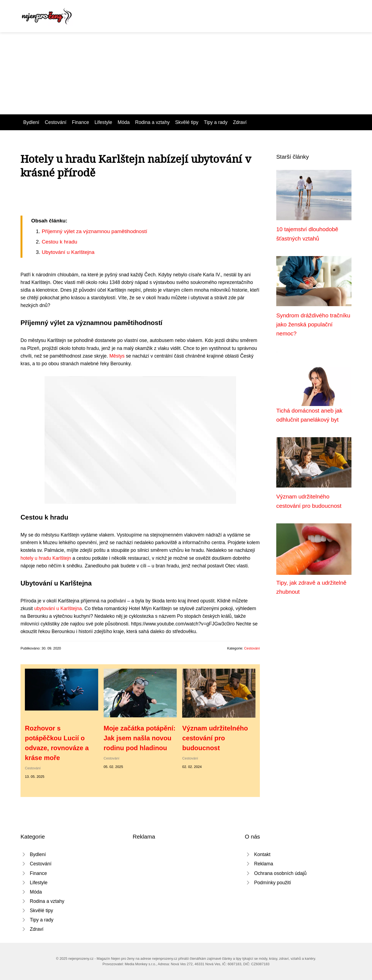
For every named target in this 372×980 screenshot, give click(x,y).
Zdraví (240, 122)
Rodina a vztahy (152, 122)
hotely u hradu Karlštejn (46, 558)
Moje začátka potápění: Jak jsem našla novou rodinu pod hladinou (140, 738)
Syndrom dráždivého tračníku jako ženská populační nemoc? (313, 324)
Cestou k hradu (59, 242)
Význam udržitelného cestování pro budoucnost (215, 738)
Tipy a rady (216, 122)
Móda (124, 122)
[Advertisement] (186, 73)
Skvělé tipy (187, 122)
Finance (81, 122)
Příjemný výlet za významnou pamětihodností (94, 231)
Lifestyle (104, 122)
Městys (117, 356)
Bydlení (31, 122)
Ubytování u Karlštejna (68, 252)
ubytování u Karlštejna (58, 608)
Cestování (56, 122)
